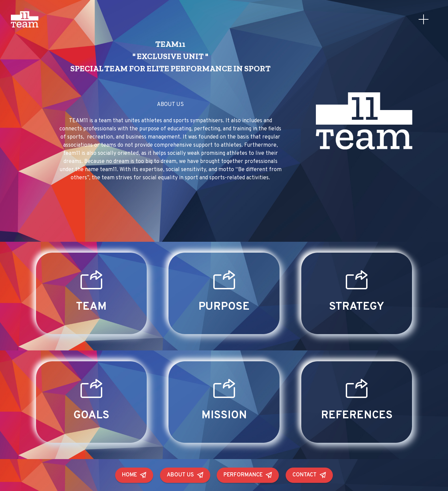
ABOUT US (185, 475)
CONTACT (309, 475)
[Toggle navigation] (424, 19)
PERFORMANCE (248, 475)
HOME (134, 475)
